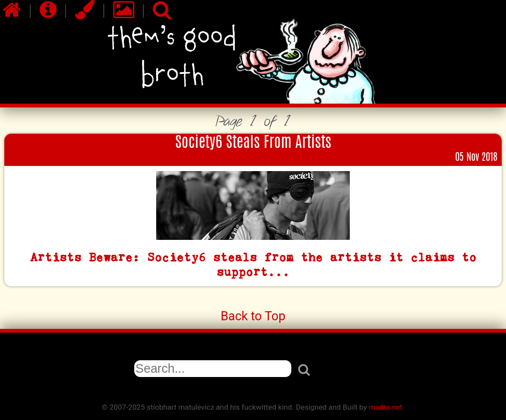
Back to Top (253, 316)
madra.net (386, 407)
